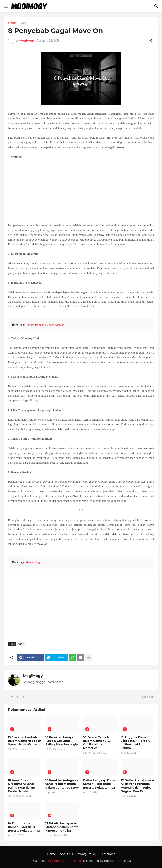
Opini (24, 23)
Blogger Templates (117, 861)
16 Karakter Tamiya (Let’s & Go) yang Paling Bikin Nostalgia (62, 741)
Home (12, 23)
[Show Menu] (5, 6)
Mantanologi (33, 562)
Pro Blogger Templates (64, 861)
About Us (66, 854)
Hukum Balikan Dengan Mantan (45, 325)
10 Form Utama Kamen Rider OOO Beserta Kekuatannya (24, 827)
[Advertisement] (81, 191)
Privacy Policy (87, 854)
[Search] (157, 6)
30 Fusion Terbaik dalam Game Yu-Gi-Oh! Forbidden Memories (97, 743)
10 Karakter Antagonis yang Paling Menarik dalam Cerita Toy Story (62, 784)
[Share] (151, 41)
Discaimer (108, 854)
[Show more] (89, 658)
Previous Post (16, 697)
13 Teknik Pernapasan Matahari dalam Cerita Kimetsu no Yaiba (62, 827)
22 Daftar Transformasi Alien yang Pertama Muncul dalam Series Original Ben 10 (137, 786)
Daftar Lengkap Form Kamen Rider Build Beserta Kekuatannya (99, 784)
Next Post (149, 697)
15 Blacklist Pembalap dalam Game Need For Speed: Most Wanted (25, 741)
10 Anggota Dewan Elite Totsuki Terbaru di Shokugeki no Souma (136, 743)
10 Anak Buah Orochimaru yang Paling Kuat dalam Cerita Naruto (22, 786)
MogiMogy (33, 676)
